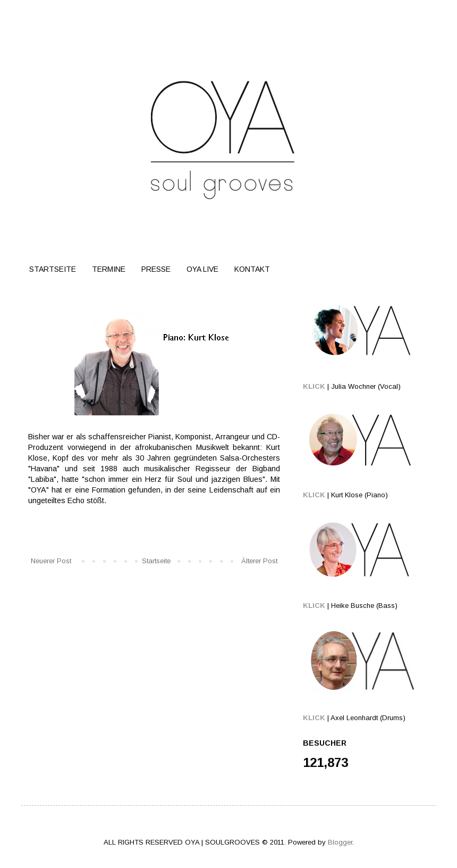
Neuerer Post (51, 561)
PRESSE (156, 269)
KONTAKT (252, 269)
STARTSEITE (53, 269)
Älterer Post (259, 561)
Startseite (156, 561)
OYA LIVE (202, 269)
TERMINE (109, 269)
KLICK (314, 386)
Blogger (340, 842)
